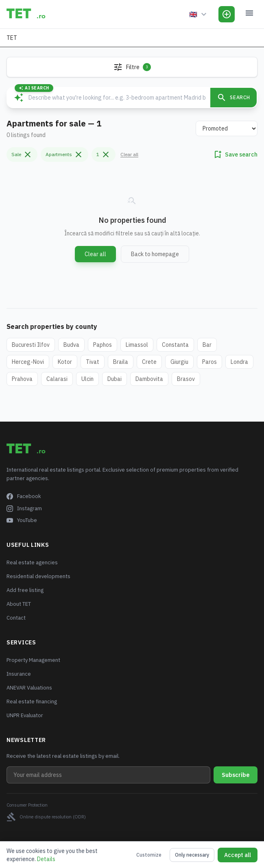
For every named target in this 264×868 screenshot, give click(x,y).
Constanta (175, 345)
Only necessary (192, 855)
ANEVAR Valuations (29, 688)
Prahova (22, 379)
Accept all (238, 855)
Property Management (33, 660)
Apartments (64, 154)
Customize (149, 855)
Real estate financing (32, 702)
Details (46, 859)
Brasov (186, 379)
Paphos (103, 345)
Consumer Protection (27, 805)
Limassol (137, 345)
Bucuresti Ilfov (31, 345)
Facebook (24, 496)
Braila (121, 362)
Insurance (19, 674)
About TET (19, 604)
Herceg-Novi (28, 362)
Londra (239, 362)
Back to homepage (155, 254)
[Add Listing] (227, 14)
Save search (235, 154)
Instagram (24, 508)
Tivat (93, 362)
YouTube (22, 520)
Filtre (132, 67)
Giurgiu (179, 362)
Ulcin (87, 379)
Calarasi (57, 379)
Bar (207, 345)
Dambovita (149, 379)
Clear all (129, 154)
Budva (71, 345)
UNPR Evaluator (25, 715)
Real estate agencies (32, 562)
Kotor (65, 362)
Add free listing (25, 590)
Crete (149, 362)
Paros (209, 362)
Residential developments (38, 576)
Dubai (115, 379)
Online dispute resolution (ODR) (46, 817)
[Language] (199, 14)
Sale (22, 154)
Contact (16, 618)
